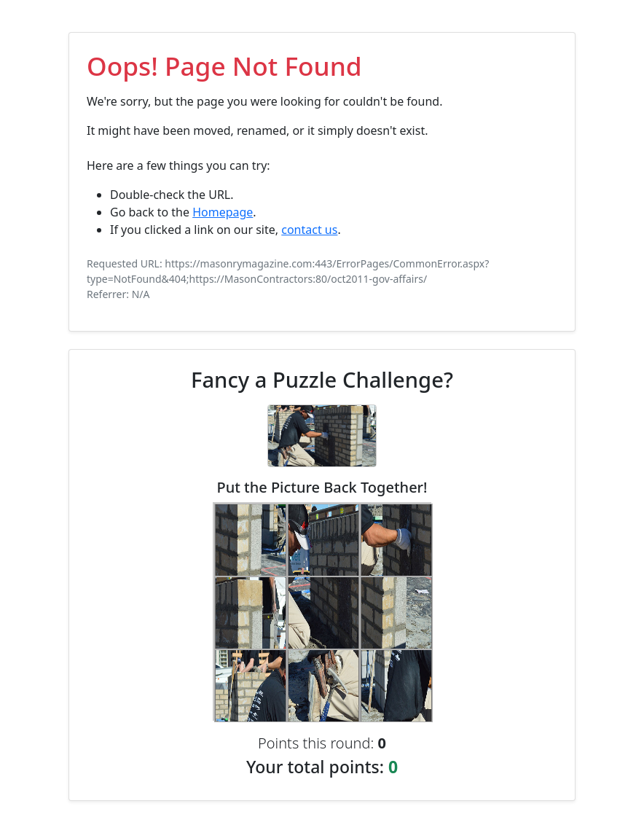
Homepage (223, 212)
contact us (309, 230)
